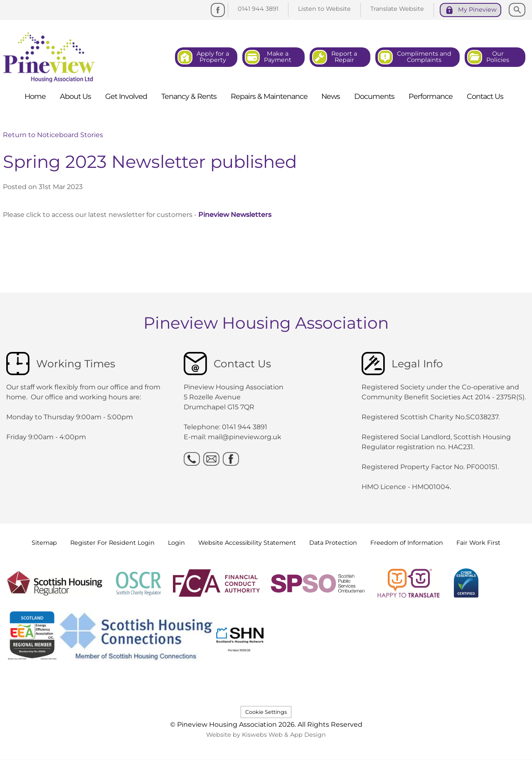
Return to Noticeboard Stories (53, 135)
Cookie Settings (266, 712)
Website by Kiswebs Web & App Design (266, 735)
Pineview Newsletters (235, 215)
